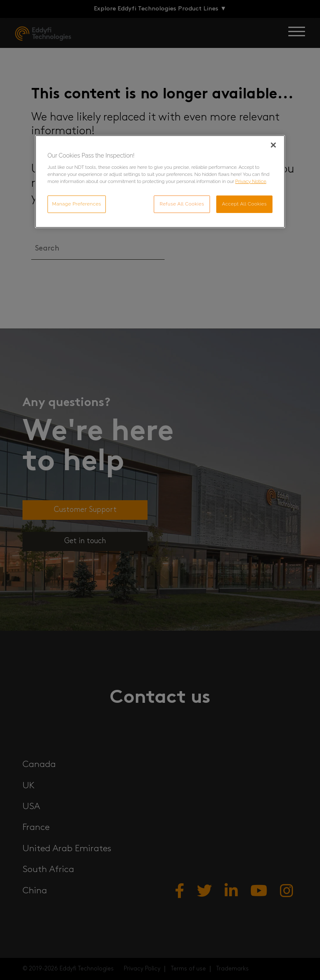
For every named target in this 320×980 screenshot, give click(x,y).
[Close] (273, 145)
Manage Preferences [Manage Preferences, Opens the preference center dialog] (77, 204)
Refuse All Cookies (182, 204)
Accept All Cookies (245, 204)
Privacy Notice (251, 181)
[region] (160, 182)
